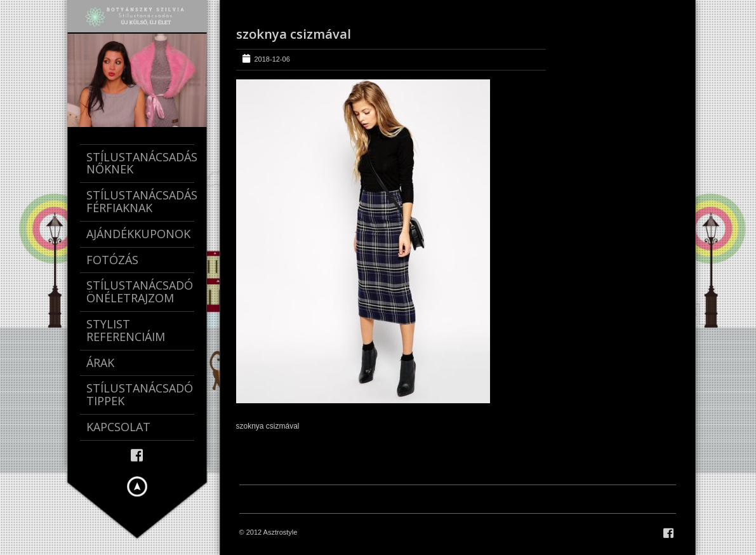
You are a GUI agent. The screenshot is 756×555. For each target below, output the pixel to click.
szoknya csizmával (294, 34)
